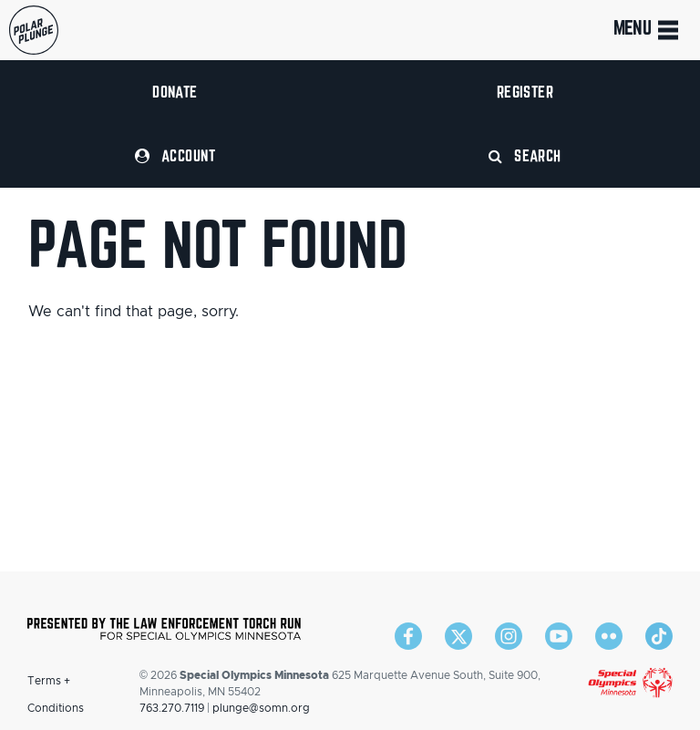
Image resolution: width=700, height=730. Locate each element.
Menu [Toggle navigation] (648, 30)
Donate (175, 92)
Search (525, 155)
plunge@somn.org (261, 708)
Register (525, 92)
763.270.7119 (172, 708)
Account (175, 155)
